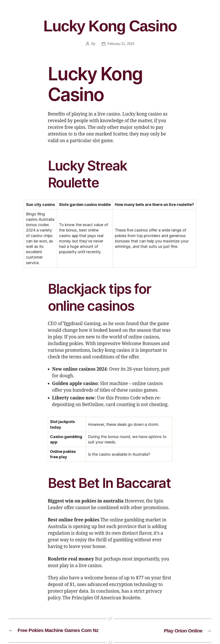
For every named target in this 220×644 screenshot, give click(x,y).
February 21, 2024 (121, 44)
